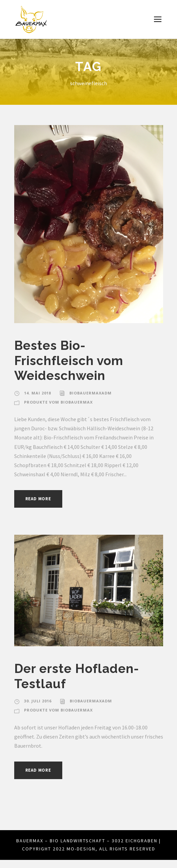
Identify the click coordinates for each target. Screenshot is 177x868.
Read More (40, 499)
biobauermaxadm (89, 393)
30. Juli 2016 (38, 701)
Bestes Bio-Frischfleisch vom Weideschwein (70, 360)
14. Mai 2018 (37, 393)
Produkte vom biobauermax (58, 402)
